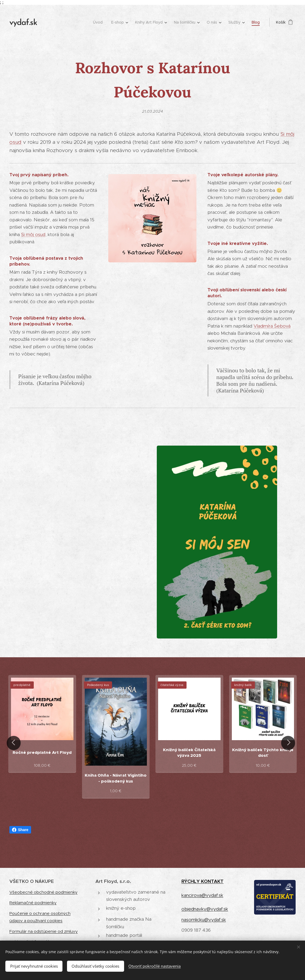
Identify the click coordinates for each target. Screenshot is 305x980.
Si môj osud (33, 234)
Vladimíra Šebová (272, 326)
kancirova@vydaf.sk (202, 895)
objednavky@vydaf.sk (205, 909)
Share (20, 830)
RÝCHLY (191, 881)
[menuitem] (99, 22)
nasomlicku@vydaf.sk (204, 920)
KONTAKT (212, 881)
